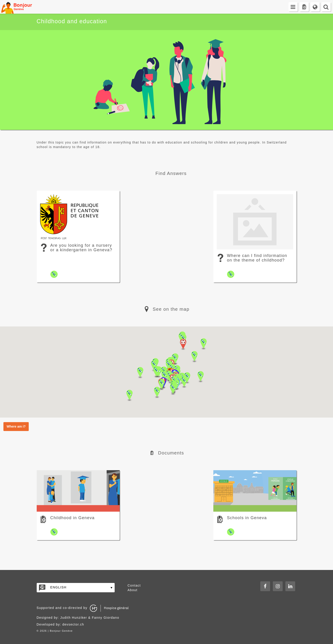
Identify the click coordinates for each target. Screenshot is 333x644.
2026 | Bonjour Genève (56, 631)
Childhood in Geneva (73, 518)
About (133, 590)
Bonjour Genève (22, 7)
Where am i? (16, 426)
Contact (134, 585)
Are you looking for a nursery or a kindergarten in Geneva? (81, 248)
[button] (173, 389)
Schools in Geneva (247, 518)
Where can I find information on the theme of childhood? (257, 258)
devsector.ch (73, 624)
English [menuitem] (58, 587)
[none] (76, 588)
